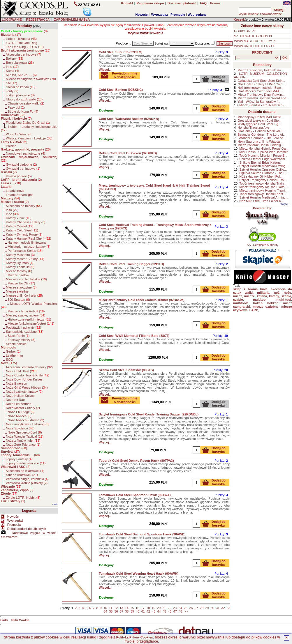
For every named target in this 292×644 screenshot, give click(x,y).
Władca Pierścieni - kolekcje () (29, 138)
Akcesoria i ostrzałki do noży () (29, 367)
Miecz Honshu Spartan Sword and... (263, 98)
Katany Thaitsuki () (20, 267)
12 (116, 608)
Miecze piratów (18, 275)
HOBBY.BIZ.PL (245, 31)
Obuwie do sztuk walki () (26, 103)
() (24, 31)
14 (127, 608)
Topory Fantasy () (19, 459)
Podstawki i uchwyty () (23, 328)
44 (159, 611)
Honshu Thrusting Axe (253, 128)
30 (212, 608)
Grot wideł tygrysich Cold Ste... (259, 121)
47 (175, 611)
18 (148, 608)
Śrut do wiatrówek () (22, 475)
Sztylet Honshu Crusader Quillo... (263, 169)
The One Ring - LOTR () (25, 47)
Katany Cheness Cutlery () (25, 222)
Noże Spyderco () (20, 428)
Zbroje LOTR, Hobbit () (23, 498)
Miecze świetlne (17, 291)
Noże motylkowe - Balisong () (28, 424)
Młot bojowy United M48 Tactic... (261, 117)
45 (164, 611)
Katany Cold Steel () (22, 230)
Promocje (178, 15)
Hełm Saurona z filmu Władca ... (260, 141)
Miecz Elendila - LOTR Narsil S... (263, 105)
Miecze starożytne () (21, 287)
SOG (9, 360)
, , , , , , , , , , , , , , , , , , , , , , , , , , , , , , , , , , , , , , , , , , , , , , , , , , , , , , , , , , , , (257, 58)
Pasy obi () (16, 107)
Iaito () (12, 210)
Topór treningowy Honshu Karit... (263, 194)
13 (121, 608)
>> (186, 611)
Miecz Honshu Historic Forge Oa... (264, 148)
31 (218, 608)
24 (180, 608)
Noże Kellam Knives (20, 396)
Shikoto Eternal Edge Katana (260, 162)
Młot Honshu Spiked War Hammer (263, 152)
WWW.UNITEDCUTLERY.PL (255, 46)
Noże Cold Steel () (22, 371)
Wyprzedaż (160, 15)
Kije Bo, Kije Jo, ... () (21, 75)
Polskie (11, 146)
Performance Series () (25, 251)
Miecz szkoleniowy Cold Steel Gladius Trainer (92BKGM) (142, 300)
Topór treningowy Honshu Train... (263, 183)
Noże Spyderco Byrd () (25, 432)
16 (137, 608)
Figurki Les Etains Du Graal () (28, 123)
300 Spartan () (19, 300)
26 (191, 608)
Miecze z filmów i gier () (24, 296)
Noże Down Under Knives (24, 379)
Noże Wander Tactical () (25, 436)
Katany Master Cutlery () (25, 259)
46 (170, 611)
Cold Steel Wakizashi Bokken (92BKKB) (129, 119)
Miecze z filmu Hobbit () (26, 311)
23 (175, 608)
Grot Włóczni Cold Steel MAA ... (260, 91)
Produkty (24, 26)
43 (154, 611)
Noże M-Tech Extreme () (26, 420)
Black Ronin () (19, 336)
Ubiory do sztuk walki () (24, 99)
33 (228, 608)
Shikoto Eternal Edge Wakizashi (262, 159)
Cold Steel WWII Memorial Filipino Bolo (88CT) (134, 336)
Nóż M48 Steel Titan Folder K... (262, 201)
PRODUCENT (262, 52)
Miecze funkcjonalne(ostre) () (31, 323)
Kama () (12, 71)
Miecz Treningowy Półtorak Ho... (261, 70)
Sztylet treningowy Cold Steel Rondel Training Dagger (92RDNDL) (149, 414)
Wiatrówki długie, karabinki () (27, 479)
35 (111, 611)
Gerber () (13, 351)
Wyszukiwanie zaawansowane (260, 14)
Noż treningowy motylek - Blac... (260, 88)
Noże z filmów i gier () (23, 440)
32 (223, 608)
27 (196, 608)
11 (110, 608)
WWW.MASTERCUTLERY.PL (255, 41)
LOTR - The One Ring (21, 43)
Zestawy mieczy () (21, 340)
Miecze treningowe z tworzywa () (31, 79)
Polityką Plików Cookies (135, 637)
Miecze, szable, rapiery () (25, 315)
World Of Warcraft (19, 134)
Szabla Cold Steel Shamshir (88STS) (126, 370)
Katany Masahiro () (20, 255)
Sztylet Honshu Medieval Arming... (264, 166)
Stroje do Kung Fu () (23, 112)
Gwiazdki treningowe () (23, 169)
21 (164, 608)
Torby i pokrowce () (20, 95)
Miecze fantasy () (19, 271)
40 (138, 611)
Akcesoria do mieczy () (24, 206)
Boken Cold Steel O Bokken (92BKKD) (128, 153)
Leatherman (14, 355)
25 (186, 608)
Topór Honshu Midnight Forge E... (263, 155)
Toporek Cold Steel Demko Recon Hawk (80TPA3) (136, 461)
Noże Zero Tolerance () (23, 445)
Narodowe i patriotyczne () (25, 153)
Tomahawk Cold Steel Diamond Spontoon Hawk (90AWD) (142, 534)
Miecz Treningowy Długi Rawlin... (261, 95)
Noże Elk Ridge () (21, 412)
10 (105, 608)
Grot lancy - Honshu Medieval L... (261, 131)
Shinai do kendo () (21, 87)
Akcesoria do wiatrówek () (25, 471)
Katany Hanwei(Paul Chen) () (28, 238)
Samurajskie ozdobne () (24, 332)
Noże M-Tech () (19, 416)
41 (143, 611)
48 (180, 611)
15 (132, 608)
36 (116, 611)
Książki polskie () (19, 176)
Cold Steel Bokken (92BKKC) (121, 90)
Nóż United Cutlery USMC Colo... (261, 84)
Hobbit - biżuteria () (21, 39)
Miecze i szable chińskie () (26, 279)
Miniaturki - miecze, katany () (29, 247)
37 (122, 611)
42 (148, 611)
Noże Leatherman (19, 404)
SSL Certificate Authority (263, 244)
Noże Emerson (16, 383)
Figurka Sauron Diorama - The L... (264, 173)
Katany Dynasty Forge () (24, 234)
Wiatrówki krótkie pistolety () (27, 483)
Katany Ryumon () (20, 263)
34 (105, 611)
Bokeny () (14, 59)
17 (143, 608)
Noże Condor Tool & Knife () (28, 375)
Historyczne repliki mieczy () (29, 319)
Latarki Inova (15, 191)
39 (132, 611)
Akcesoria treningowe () (24, 54)
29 (207, 608)
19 (153, 608)
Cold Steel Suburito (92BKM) (121, 52)
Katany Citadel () (20, 226)
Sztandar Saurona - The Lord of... (261, 138)
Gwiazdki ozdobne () (21, 164)
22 (170, 608)
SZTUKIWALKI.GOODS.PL (253, 36)
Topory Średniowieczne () (26, 463)
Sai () (12, 83)
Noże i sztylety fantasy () (24, 392)
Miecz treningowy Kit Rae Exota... (263, 187)
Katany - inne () (19, 218)
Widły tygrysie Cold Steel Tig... (259, 124)
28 (202, 608)
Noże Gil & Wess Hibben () (27, 388)
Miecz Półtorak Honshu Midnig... (261, 145)
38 (127, 611)
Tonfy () (12, 91)
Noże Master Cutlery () (23, 408)
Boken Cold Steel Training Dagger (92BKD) (131, 264)
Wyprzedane (197, 15)
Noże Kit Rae (15, 400)
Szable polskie (16, 344)
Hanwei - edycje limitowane (27, 243)
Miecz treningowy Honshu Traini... (263, 190)
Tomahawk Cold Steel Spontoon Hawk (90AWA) (135, 495)
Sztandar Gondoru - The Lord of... (262, 135)
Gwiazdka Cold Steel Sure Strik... (261, 81)
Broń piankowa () (20, 63)
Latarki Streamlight (19, 195)
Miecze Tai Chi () (21, 283)
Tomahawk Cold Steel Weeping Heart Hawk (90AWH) (139, 574)
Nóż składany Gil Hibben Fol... (261, 176)
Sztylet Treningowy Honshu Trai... (263, 180)
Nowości (142, 15)
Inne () (12, 67)
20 (159, 608)
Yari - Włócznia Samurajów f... (259, 102)
